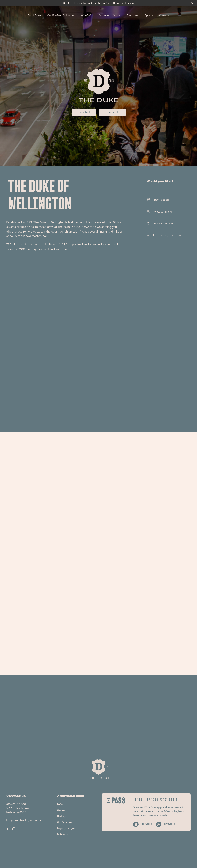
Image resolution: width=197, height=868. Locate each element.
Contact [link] (164, 16)
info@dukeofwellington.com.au (24, 821)
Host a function (112, 112)
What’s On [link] (87, 16)
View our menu (169, 212)
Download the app (124, 3)
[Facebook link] (7, 829)
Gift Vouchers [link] (66, 822)
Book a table (84, 112)
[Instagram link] (14, 829)
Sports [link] (149, 16)
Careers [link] (62, 810)
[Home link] (98, 769)
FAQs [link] (60, 804)
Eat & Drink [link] (35, 16)
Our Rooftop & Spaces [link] (61, 16)
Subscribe (63, 834)
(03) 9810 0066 (16, 804)
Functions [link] (133, 16)
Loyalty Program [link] (67, 828)
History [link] (62, 816)
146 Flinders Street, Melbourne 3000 (18, 811)
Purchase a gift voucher (169, 236)
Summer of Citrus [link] (110, 16)
